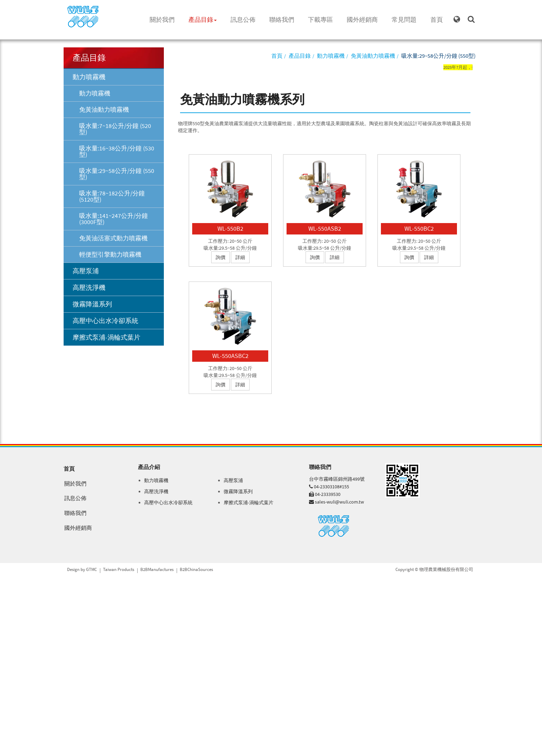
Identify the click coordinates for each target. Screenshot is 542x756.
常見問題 (404, 20)
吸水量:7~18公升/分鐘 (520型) (115, 129)
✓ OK (110, 753)
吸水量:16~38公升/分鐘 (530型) (117, 151)
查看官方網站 (34, 642)
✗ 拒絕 (7, 600)
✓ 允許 (7, 593)
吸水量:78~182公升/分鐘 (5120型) (112, 196)
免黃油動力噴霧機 (104, 109)
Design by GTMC (82, 569)
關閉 (5, 580)
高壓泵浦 (86, 271)
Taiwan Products (119, 569)
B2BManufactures (157, 569)
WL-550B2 (230, 228)
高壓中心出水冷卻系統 (105, 321)
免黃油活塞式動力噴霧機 (113, 238)
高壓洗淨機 (89, 287)
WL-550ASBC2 (230, 356)
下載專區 (320, 20)
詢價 (221, 257)
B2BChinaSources (196, 569)
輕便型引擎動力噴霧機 (110, 254)
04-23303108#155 (331, 487)
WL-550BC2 (419, 228)
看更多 (10, 642)
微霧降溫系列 (92, 304)
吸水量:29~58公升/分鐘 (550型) (117, 174)
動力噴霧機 (89, 77)
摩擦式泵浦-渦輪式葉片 (106, 337)
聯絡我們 (282, 20)
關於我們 (162, 20)
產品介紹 (149, 467)
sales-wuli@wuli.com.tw (339, 502)
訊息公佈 (243, 20)
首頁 (437, 20)
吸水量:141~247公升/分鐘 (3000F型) (114, 219)
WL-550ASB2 (325, 228)
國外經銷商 (362, 20)
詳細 (240, 257)
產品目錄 (203, 20)
